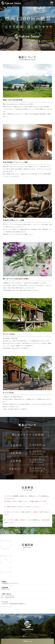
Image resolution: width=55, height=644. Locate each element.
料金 (35, 617)
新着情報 (20, 617)
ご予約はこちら (27, 641)
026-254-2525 (10, 596)
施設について (28, 617)
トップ (13, 617)
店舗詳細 (41, 617)
